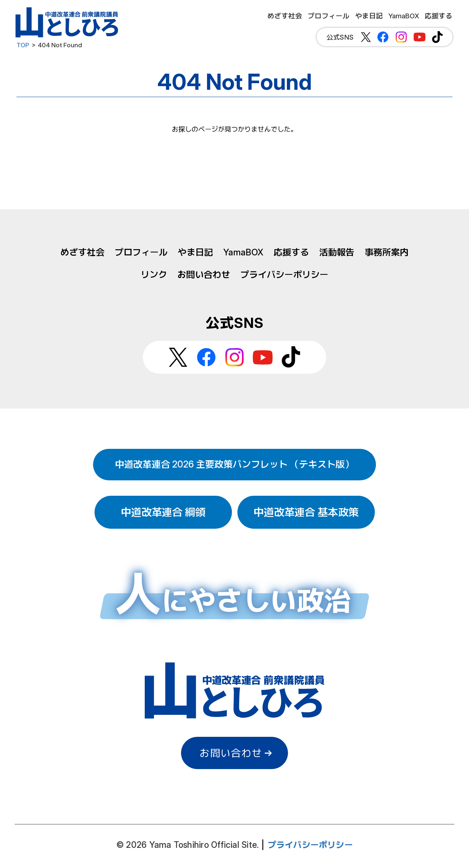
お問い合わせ (204, 275)
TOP (23, 45)
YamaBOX (243, 252)
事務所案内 (387, 252)
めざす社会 (82, 252)
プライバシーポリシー (284, 275)
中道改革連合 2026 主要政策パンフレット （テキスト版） (234, 464)
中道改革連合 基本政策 (306, 512)
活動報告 (337, 252)
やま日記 (195, 252)
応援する (291, 252)
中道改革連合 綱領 (163, 512)
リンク (154, 275)
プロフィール (141, 252)
